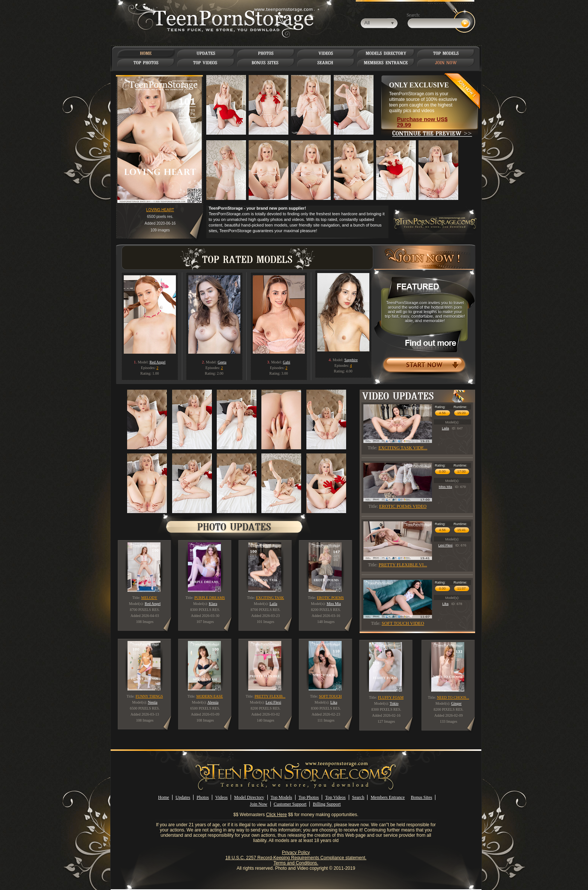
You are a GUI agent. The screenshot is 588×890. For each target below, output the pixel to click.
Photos (203, 797)
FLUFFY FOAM (391, 697)
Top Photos (309, 797)
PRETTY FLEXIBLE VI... (403, 565)
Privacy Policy (296, 852)
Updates (183, 797)
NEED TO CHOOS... (453, 697)
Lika (445, 604)
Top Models (282, 797)
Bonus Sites (421, 797)
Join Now (258, 804)
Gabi (286, 362)
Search (358, 797)
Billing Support (327, 804)
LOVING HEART (160, 210)
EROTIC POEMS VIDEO (403, 506)
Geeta (222, 362)
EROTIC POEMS (330, 598)
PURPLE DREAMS (209, 598)
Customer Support (290, 804)
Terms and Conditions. (296, 863)
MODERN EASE (209, 696)
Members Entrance (388, 797)
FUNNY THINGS (149, 696)
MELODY (149, 598)
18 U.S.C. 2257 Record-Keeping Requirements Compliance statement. (296, 858)
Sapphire (351, 360)
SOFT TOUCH (330, 696)
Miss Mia (445, 487)
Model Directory (249, 797)
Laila (445, 428)
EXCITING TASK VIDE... (403, 448)
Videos (221, 797)
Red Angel (158, 362)
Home (164, 797)
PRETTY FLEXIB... (270, 696)
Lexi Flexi (445, 545)
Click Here (277, 815)
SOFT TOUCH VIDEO (403, 623)
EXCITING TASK (270, 598)
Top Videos (335, 797)
